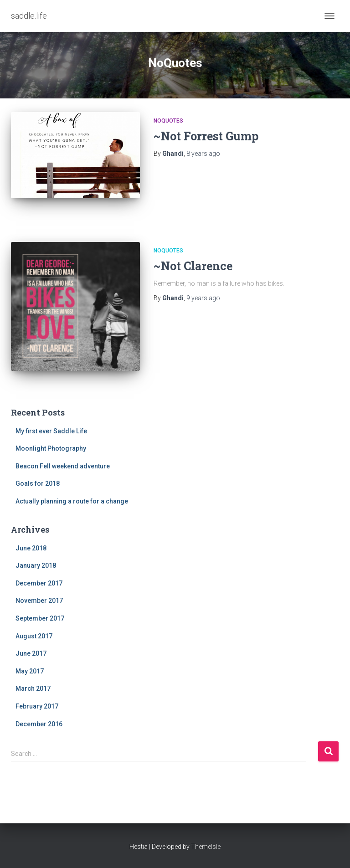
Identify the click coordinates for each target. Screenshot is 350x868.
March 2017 (33, 688)
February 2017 (37, 706)
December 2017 (39, 583)
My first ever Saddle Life (51, 431)
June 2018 (31, 548)
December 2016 (39, 724)
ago (203, 154)
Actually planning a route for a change (72, 501)
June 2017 (31, 653)
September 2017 (40, 618)
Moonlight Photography (51, 448)
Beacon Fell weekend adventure (63, 466)
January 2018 (36, 565)
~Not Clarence (193, 266)
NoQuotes (168, 121)
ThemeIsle (206, 847)
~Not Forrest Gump (206, 136)
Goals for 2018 (38, 483)
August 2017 (34, 636)
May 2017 (30, 671)
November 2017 (39, 601)
